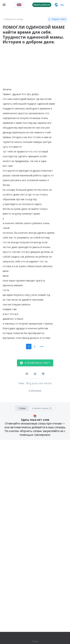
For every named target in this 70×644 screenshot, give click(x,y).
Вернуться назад (13, 19)
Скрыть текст (57, 19)
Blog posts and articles (39, 383)
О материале (35, 391)
